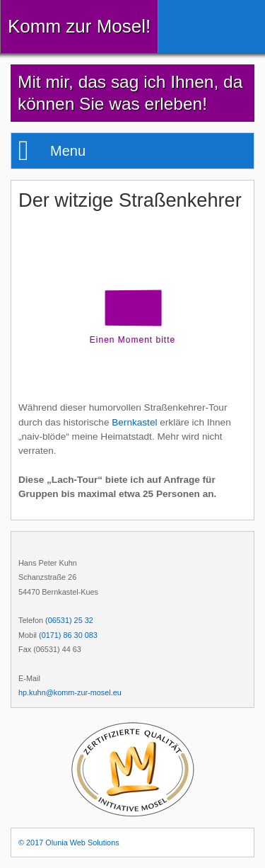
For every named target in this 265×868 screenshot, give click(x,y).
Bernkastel (134, 422)
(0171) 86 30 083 (68, 635)
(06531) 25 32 (69, 620)
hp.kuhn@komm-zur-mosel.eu (70, 692)
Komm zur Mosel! (79, 26)
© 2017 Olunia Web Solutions (69, 843)
